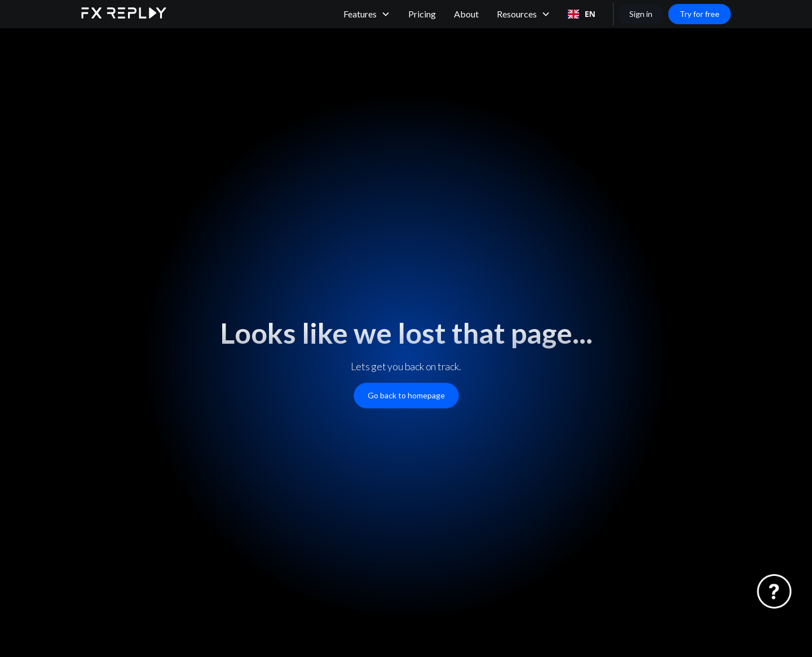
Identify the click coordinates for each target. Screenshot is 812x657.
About (466, 14)
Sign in (641, 14)
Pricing (422, 14)
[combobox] (582, 14)
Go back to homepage (406, 395)
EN (582, 14)
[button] (367, 14)
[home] (124, 14)
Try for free (700, 14)
